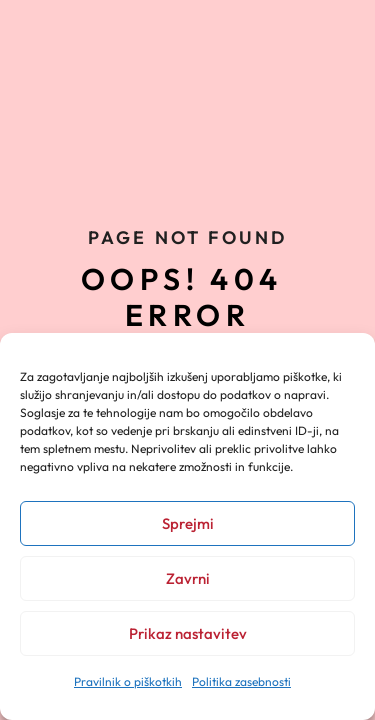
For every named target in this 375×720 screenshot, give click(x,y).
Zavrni (188, 578)
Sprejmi (188, 523)
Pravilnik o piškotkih (128, 681)
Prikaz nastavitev (188, 633)
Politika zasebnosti (241, 681)
